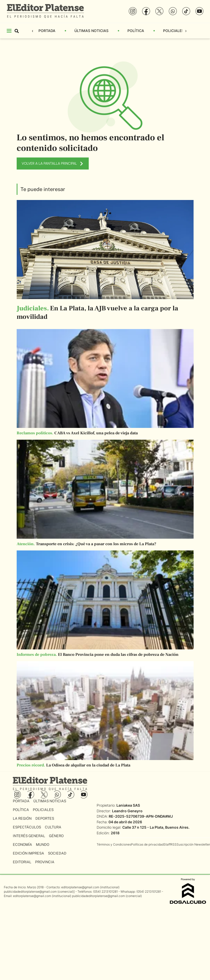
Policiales (173, 31)
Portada (47, 31)
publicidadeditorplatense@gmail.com (30, 892)
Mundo (43, 845)
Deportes (45, 818)
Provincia (45, 862)
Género (56, 836)
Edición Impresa (28, 853)
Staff (167, 844)
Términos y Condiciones (114, 844)
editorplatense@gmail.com (80, 887)
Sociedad (57, 853)
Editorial (22, 862)
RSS (174, 844)
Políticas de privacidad (147, 844)
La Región (22, 818)
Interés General (29, 836)
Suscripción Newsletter (193, 844)
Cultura (53, 827)
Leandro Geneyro (127, 811)
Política (136, 31)
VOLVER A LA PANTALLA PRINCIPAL (53, 164)
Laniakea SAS (128, 805)
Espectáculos (27, 827)
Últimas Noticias (91, 31)
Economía (22, 845)
